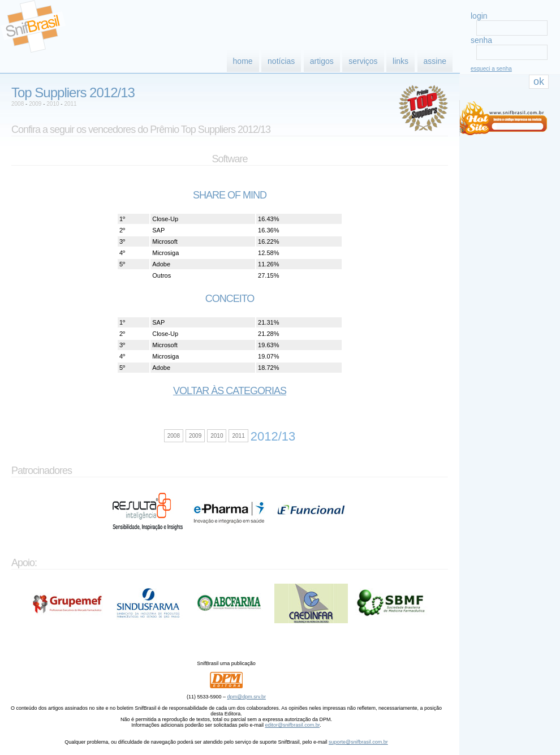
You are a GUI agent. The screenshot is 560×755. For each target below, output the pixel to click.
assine (435, 61)
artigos (322, 61)
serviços (363, 61)
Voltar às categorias (230, 391)
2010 (53, 104)
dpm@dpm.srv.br (247, 697)
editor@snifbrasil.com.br (292, 725)
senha (481, 40)
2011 (70, 104)
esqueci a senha (491, 69)
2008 (18, 104)
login (479, 16)
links (400, 61)
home (243, 61)
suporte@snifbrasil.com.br (358, 742)
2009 (35, 104)
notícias (281, 61)
